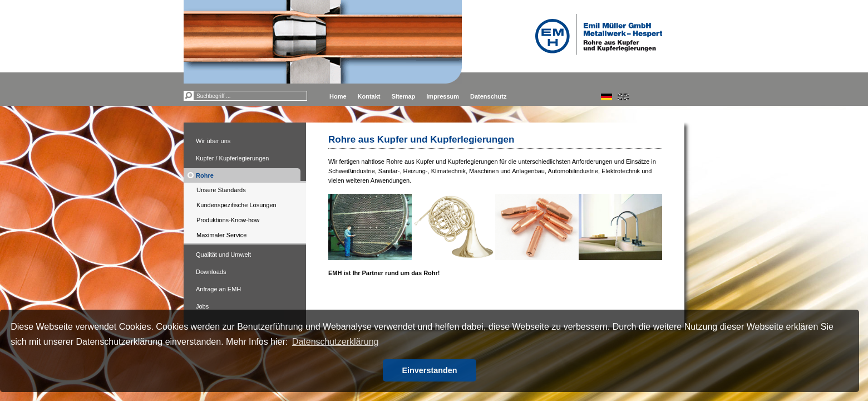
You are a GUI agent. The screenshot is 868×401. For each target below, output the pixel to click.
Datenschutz (488, 96)
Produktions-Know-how (228, 220)
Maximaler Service (221, 235)
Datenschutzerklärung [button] (336, 342)
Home (338, 96)
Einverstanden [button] (429, 370)
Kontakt (369, 96)
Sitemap (404, 96)
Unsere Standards (221, 190)
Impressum (443, 96)
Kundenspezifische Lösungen (236, 205)
